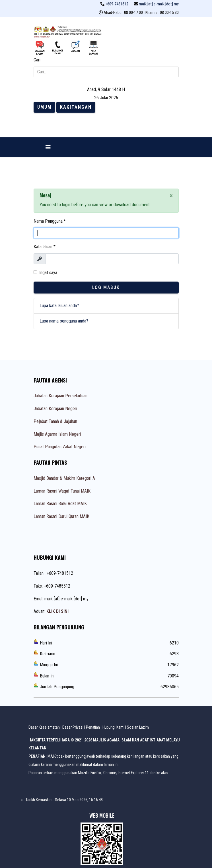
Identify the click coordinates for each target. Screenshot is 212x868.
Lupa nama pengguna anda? (64, 321)
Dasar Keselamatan (44, 727)
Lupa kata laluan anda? (59, 306)
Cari (37, 60)
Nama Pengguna (50, 221)
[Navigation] (48, 147)
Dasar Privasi (73, 727)
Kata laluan (45, 247)
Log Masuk (106, 287)
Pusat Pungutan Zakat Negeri (60, 447)
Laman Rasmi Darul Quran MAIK (61, 516)
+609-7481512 (117, 4)
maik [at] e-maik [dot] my (159, 4)
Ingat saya (48, 273)
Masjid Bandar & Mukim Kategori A (64, 478)
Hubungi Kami (113, 727)
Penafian (93, 727)
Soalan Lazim (138, 727)
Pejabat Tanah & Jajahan (55, 421)
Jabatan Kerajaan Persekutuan (60, 396)
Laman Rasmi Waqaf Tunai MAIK (62, 491)
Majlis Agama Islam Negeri (57, 434)
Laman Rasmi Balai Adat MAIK (60, 504)
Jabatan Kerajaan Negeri (55, 409)
